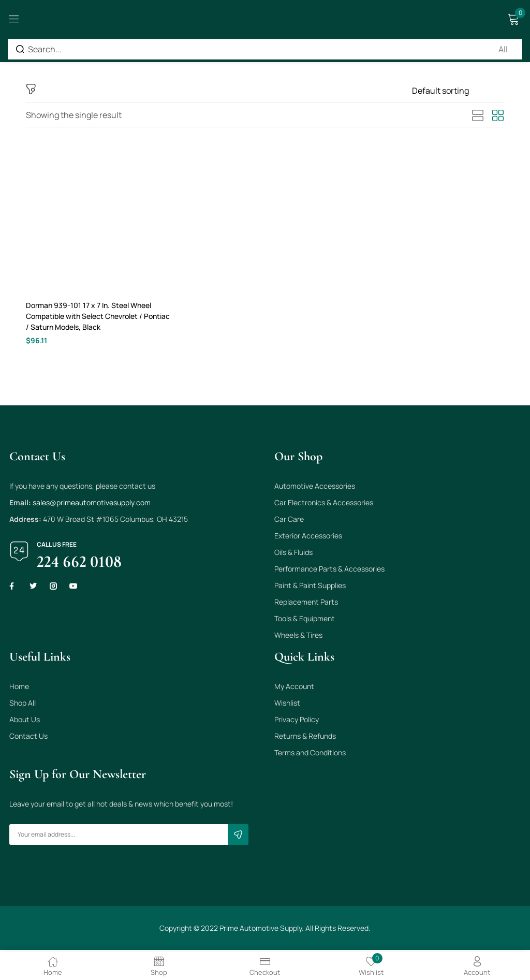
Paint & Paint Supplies (310, 587)
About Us (25, 721)
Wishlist (287, 704)
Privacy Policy (297, 721)
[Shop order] (458, 91)
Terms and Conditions (310, 754)
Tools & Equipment (305, 620)
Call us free (57, 546)
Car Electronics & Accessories (324, 504)
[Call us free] (19, 553)
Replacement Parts (306, 603)
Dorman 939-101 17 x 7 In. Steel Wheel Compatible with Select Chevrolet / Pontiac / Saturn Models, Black (99, 317)
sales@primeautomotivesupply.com (92, 504)
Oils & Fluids (293, 554)
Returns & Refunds (305, 737)
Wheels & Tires (298, 637)
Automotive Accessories (315, 487)
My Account (294, 688)
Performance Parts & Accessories (329, 570)
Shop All (23, 704)
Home (19, 688)
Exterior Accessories (308, 537)
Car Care (289, 521)
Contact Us (28, 737)
